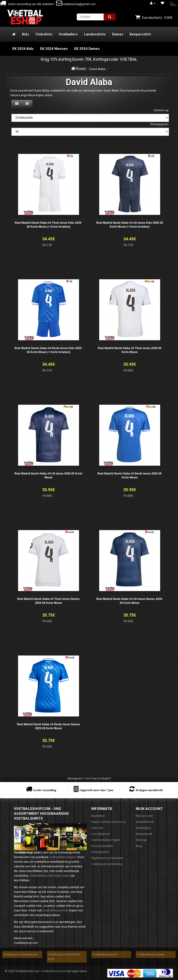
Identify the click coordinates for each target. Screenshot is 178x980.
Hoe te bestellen (102, 846)
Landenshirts (95, 34)
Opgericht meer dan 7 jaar (97, 790)
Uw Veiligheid (100, 834)
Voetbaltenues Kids (56, 910)
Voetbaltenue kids (105, 954)
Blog (139, 846)
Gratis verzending (44, 790)
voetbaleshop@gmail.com (76, 4)
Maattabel (98, 816)
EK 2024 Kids (23, 49)
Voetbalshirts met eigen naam (50, 876)
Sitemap (141, 840)
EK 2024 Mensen (54, 49)
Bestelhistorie (145, 822)
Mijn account (144, 816)
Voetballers (68, 34)
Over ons (97, 828)
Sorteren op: (161, 110)
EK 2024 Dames (87, 49)
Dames (118, 34)
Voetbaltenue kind (53, 971)
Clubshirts (44, 34)
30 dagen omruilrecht (149, 790)
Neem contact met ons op (109, 822)
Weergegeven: (160, 124)
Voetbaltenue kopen (151, 954)
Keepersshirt (140, 34)
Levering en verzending (107, 864)
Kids (25, 34)
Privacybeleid (100, 852)
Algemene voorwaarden (107, 858)
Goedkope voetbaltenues (21, 954)
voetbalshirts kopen (62, 857)
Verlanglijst (143, 828)
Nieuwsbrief (144, 834)
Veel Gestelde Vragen (106, 840)
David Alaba (97, 69)
